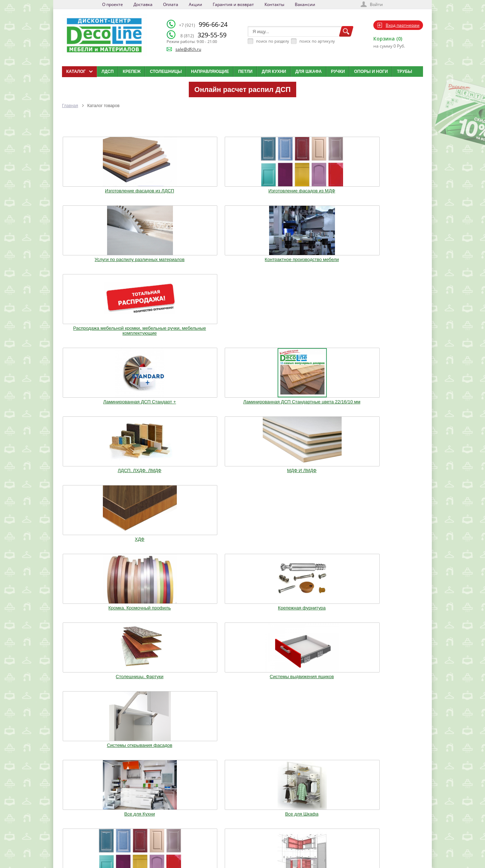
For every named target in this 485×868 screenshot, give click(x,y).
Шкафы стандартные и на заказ (169, 547)
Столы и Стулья (390, 478)
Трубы (405, 72)
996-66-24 (203, 24)
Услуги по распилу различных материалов (242, 186)
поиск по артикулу (317, 41)
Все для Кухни (95, 405)
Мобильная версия (84, 851)
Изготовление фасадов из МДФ (169, 186)
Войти (376, 4)
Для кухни (274, 72)
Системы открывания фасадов (390, 338)
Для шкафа (308, 72)
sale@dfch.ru (188, 49)
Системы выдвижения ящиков (316, 338)
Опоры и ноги (371, 72)
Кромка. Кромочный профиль (95, 338)
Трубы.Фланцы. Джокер (169, 478)
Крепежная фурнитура (169, 338)
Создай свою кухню (255, 844)
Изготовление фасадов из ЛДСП (95, 186)
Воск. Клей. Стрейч (242, 478)
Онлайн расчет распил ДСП (242, 89)
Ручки (338, 72)
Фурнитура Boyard (95, 545)
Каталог (244, 808)
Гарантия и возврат (233, 4)
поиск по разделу (273, 41)
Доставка (143, 4)
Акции (195, 4)
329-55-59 (203, 35)
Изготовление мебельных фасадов (243, 408)
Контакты (274, 4)
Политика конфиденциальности (98, 844)
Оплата (171, 4)
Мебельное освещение (316, 478)
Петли (245, 72)
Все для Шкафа (169, 405)
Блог (242, 817)
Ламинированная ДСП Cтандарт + (95, 263)
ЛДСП (107, 72)
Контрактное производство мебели (316, 186)
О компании (192, 808)
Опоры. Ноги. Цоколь (390, 405)
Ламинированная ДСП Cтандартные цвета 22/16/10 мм (169, 266)
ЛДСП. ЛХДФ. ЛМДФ (243, 261)
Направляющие (210, 72)
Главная (70, 106)
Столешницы (166, 72)
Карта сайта (248, 835)
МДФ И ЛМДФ (316, 261)
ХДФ (390, 261)
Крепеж (132, 72)
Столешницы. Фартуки (242, 338)
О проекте (113, 4)
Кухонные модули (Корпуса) (316, 405)
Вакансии (305, 4)
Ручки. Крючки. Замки (95, 478)
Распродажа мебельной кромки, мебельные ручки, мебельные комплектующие (390, 189)
